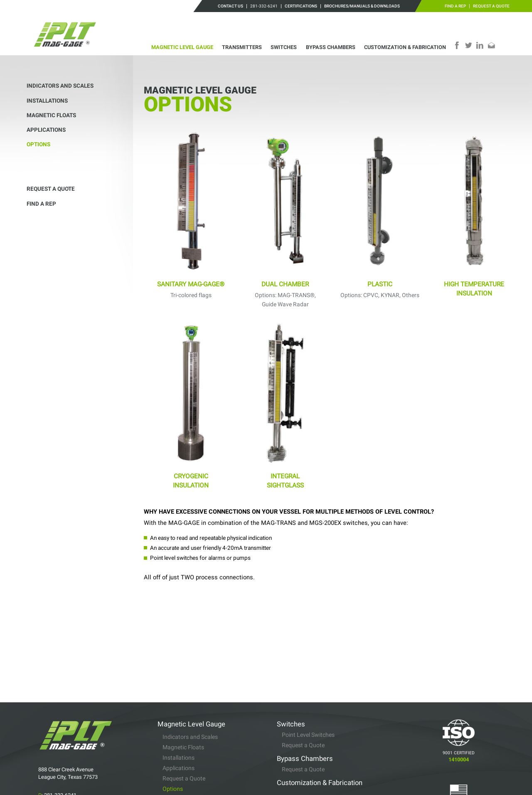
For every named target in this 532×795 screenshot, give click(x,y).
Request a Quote (491, 6)
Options (38, 144)
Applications (46, 130)
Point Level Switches (308, 669)
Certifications (301, 6)
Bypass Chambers (331, 47)
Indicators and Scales (60, 86)
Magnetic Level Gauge (182, 47)
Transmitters (242, 47)
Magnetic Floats (51, 115)
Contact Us (230, 6)
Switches (284, 47)
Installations (47, 101)
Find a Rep (455, 6)
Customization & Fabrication (405, 47)
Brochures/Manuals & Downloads (362, 6)
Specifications (181, 748)
